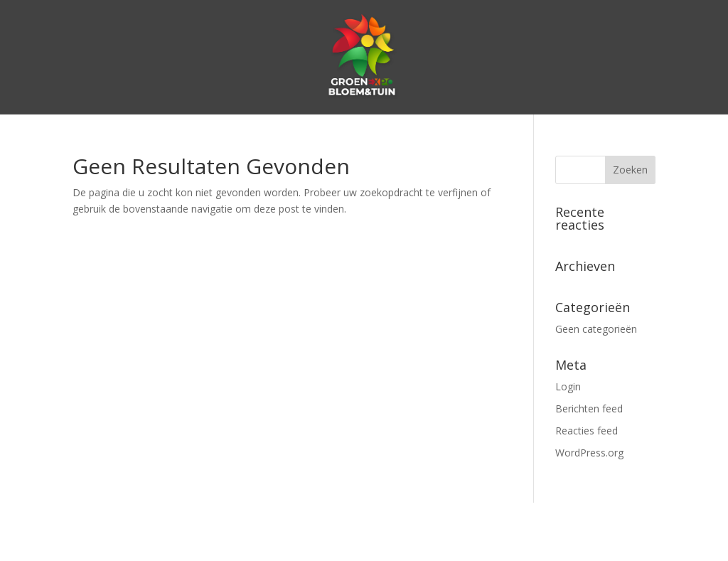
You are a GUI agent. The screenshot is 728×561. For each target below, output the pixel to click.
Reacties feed (587, 431)
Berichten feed (589, 408)
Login (568, 386)
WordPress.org (589, 453)
